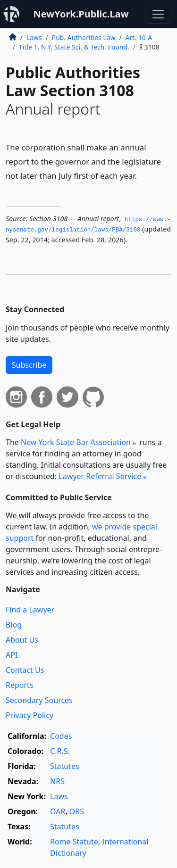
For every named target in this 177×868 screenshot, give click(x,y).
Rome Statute (74, 842)
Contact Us (25, 670)
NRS (57, 781)
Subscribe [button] (29, 365)
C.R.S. (60, 751)
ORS (77, 811)
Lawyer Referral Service (100, 476)
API (12, 655)
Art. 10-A (139, 37)
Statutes (65, 766)
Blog (14, 625)
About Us (22, 640)
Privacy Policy (29, 715)
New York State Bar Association (76, 442)
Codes (61, 736)
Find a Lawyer (30, 610)
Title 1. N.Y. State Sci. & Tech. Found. (74, 47)
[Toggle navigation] (158, 14)
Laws (34, 37)
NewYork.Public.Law (81, 14)
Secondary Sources (39, 700)
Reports (20, 685)
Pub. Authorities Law (84, 37)
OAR (58, 811)
